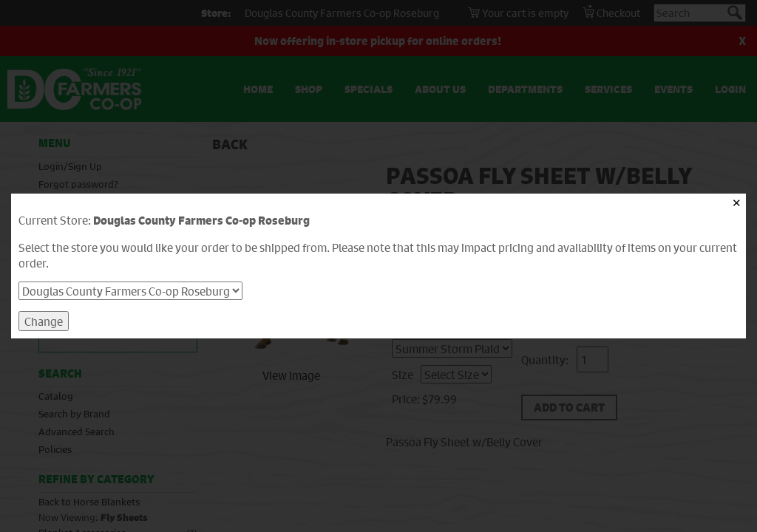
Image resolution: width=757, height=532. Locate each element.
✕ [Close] (737, 203)
